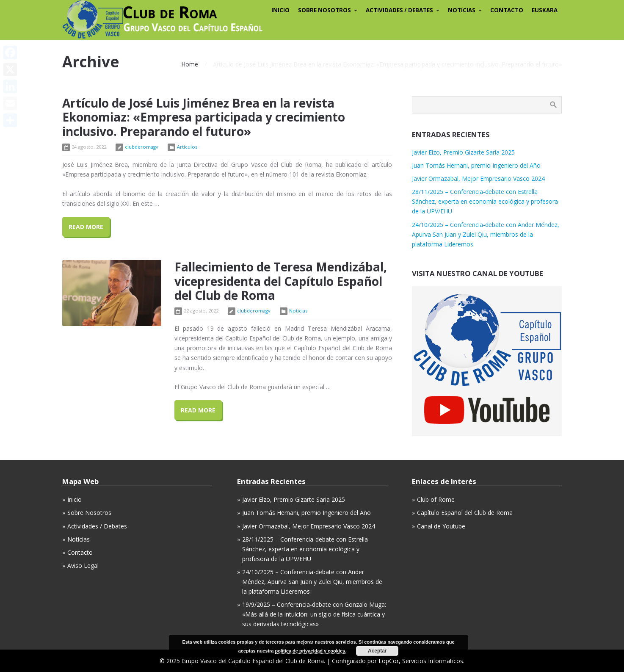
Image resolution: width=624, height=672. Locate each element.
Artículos (187, 147)
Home (190, 64)
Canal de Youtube (441, 526)
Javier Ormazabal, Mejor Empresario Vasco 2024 (478, 178)
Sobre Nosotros (89, 513)
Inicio (75, 499)
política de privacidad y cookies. (311, 651)
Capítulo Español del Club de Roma (465, 513)
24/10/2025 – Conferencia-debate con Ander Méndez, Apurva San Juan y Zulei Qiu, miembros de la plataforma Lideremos (486, 234)
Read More (86, 227)
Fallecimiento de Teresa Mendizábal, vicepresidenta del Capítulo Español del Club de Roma (281, 281)
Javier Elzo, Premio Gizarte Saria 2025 (463, 152)
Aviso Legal (83, 566)
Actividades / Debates (97, 526)
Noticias (298, 311)
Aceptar (377, 651)
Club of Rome (436, 499)
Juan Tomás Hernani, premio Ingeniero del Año (476, 165)
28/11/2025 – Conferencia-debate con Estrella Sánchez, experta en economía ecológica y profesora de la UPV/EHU (485, 201)
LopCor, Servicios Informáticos (421, 661)
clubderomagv (142, 147)
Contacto (80, 552)
